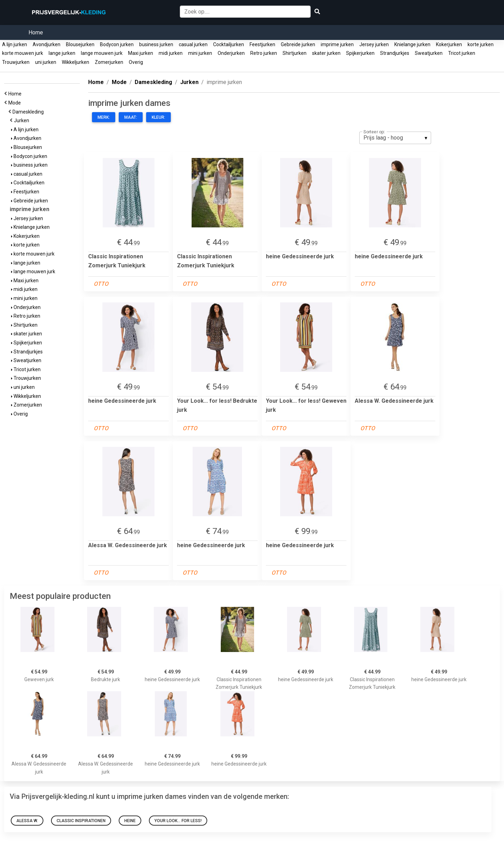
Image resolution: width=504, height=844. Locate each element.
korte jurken (481, 44)
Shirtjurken (295, 53)
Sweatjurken (429, 53)
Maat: (131, 117)
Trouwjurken (16, 62)
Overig (136, 62)
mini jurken (200, 53)
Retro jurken (264, 53)
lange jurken (62, 53)
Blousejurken (80, 44)
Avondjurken (47, 44)
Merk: (104, 117)
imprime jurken (337, 44)
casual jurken (193, 44)
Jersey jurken (374, 44)
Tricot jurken (462, 53)
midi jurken (171, 53)
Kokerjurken (449, 44)
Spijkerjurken (360, 53)
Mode (16, 103)
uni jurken (46, 62)
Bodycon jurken (117, 44)
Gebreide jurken (298, 44)
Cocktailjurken (229, 44)
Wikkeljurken (75, 62)
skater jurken (326, 53)
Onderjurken (231, 53)
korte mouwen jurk (23, 53)
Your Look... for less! (178, 821)
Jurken (23, 120)
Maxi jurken (141, 53)
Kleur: (158, 117)
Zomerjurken (109, 62)
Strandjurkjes (395, 53)
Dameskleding (29, 112)
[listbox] (395, 138)
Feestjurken (262, 44)
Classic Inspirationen (81, 821)
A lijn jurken (15, 44)
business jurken (156, 44)
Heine (130, 821)
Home (36, 32)
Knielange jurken (412, 44)
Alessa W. (27, 821)
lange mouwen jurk (102, 53)
